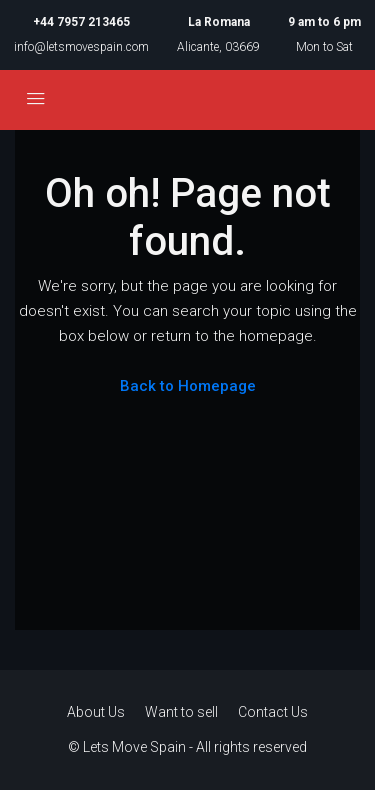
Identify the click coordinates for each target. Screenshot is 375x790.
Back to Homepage (188, 386)
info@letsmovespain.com (81, 47)
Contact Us (273, 712)
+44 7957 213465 (81, 22)
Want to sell (181, 712)
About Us (96, 712)
